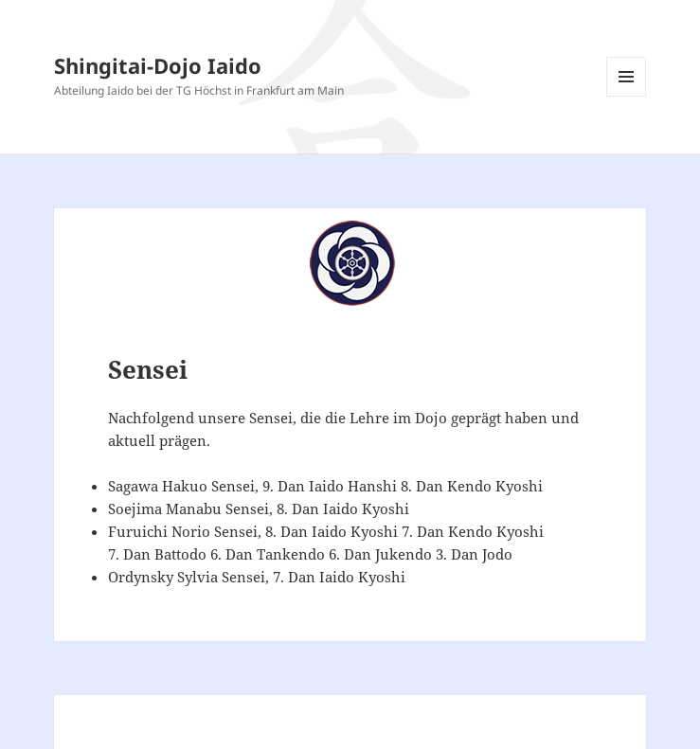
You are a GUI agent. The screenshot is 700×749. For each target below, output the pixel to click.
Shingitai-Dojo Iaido (158, 65)
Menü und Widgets (627, 96)
